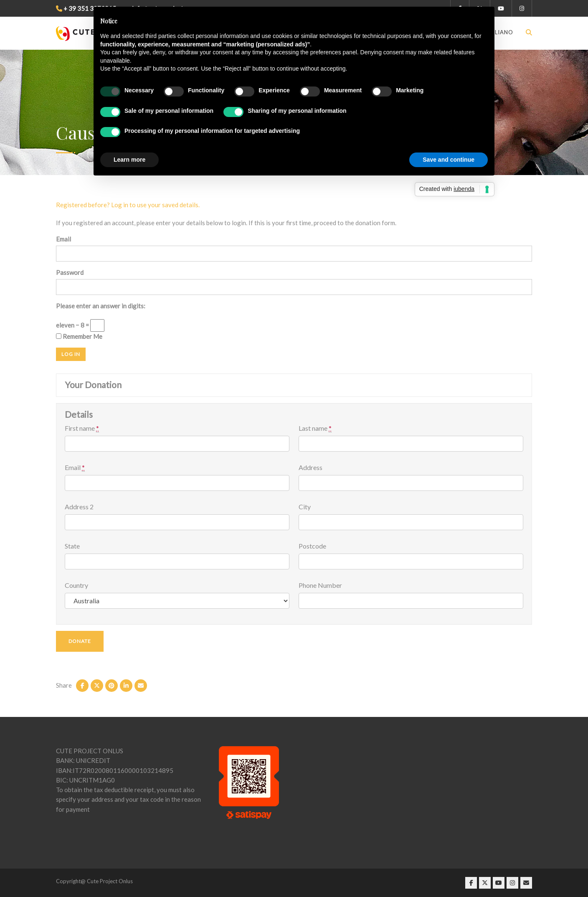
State (72, 546)
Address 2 (79, 507)
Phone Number (320, 585)
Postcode (312, 546)
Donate (80, 641)
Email (63, 239)
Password (70, 272)
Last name (315, 428)
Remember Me (79, 336)
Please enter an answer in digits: (101, 306)
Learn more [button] (129, 160)
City (305, 507)
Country (76, 585)
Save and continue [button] (449, 160)
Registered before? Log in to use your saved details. (128, 205)
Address (310, 468)
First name (82, 428)
